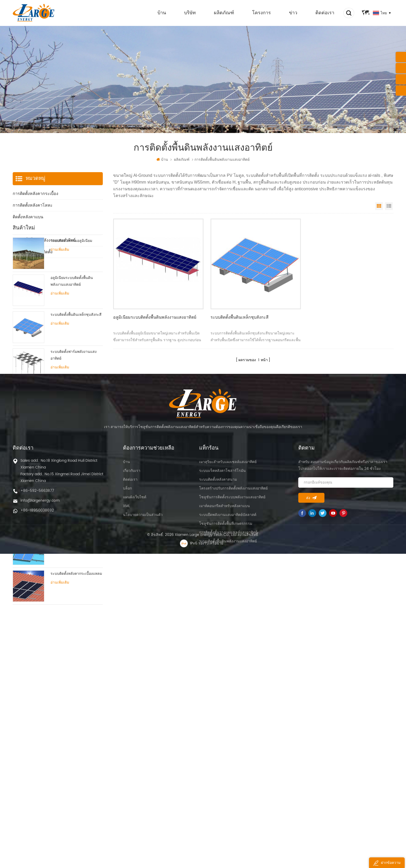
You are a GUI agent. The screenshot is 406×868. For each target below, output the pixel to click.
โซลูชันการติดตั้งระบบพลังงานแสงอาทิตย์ (232, 783)
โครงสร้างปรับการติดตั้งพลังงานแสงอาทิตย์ (233, 774)
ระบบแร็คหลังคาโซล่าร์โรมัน (222, 756)
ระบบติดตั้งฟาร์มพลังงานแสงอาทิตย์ (74, 399)
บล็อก (127, 774)
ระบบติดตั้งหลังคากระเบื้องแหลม (76, 618)
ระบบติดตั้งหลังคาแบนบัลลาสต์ (75, 433)
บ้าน (161, 13)
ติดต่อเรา (324, 13)
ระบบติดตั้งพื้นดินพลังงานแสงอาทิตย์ (228, 827)
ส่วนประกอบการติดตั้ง (33, 252)
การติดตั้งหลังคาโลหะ (33, 205)
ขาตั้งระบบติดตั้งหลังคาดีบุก (72, 507)
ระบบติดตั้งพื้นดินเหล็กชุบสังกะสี (237, 316)
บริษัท (189, 13)
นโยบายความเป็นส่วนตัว (143, 800)
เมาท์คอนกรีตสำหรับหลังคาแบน (224, 791)
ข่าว (292, 13)
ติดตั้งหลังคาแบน (28, 217)
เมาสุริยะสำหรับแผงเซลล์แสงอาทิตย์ (228, 747)
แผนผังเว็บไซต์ (135, 783)
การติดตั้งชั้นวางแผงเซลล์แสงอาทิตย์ (228, 818)
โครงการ (261, 13)
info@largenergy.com (40, 786)
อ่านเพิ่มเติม (60, 294)
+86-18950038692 (37, 796)
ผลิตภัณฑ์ (223, 13)
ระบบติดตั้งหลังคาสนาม (218, 765)
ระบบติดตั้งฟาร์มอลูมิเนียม (71, 285)
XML (126, 791)
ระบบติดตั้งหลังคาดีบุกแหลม (73, 581)
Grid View (379, 206)
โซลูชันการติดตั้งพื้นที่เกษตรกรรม (226, 809)
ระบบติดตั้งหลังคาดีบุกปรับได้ (74, 544)
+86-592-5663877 (37, 776)
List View (389, 206)
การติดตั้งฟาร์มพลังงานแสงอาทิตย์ (44, 229)
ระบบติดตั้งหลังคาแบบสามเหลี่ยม (68, 473)
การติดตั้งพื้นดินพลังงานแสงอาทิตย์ (44, 240)
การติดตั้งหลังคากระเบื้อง (35, 194)
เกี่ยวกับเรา (132, 756)
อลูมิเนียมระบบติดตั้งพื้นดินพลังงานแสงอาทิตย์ (155, 316)
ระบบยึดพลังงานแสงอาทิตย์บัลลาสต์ (228, 800)
